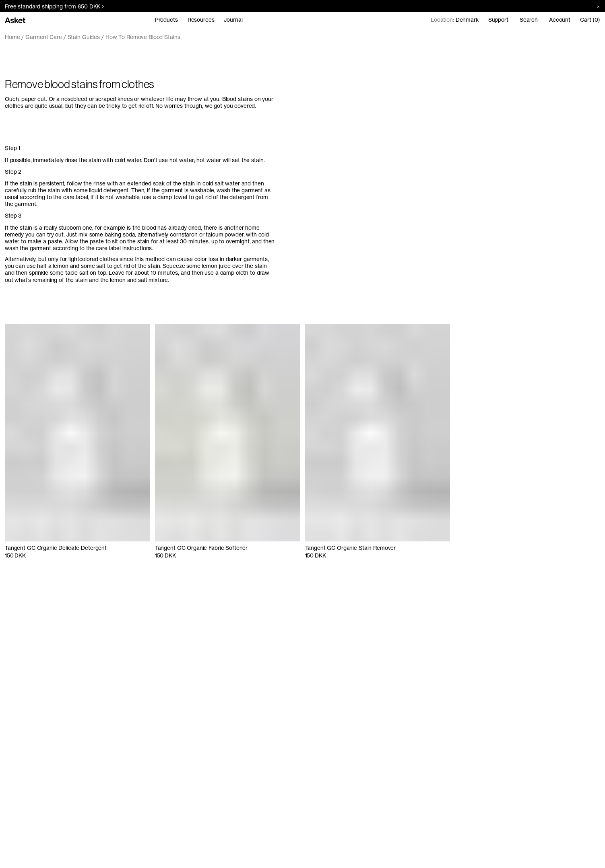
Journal (233, 20)
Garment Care (43, 37)
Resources (201, 20)
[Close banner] (596, 6)
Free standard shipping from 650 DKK (54, 6)
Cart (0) (590, 20)
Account (560, 20)
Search (529, 20)
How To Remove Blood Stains (143, 37)
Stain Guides (84, 37)
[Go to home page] (15, 20)
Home (12, 37)
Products (166, 20)
